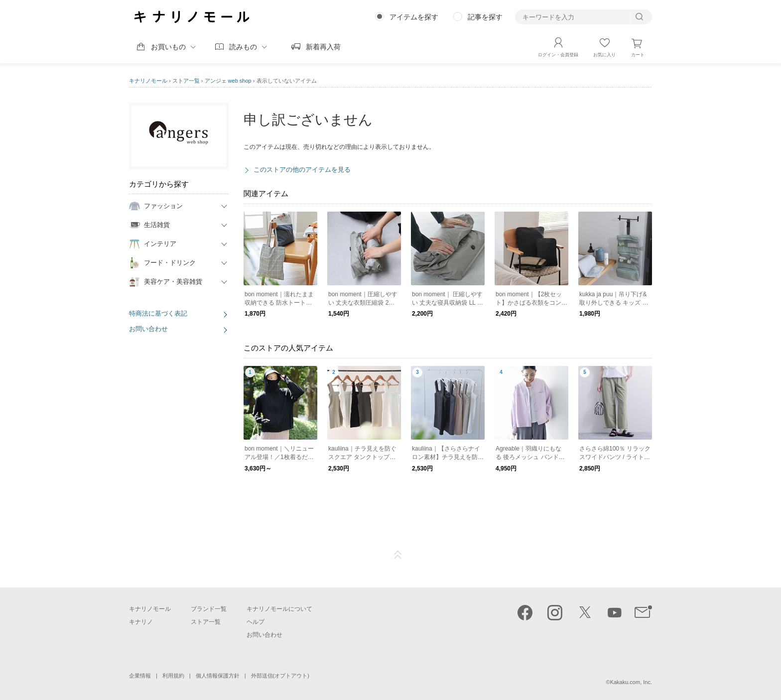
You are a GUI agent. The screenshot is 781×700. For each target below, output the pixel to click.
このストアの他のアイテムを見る (302, 170)
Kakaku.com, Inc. (631, 682)
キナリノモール (148, 81)
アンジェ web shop (228, 81)
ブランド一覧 (209, 609)
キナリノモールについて (279, 609)
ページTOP (398, 555)
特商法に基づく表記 (158, 313)
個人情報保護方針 (218, 676)
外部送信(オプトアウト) (280, 676)
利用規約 (173, 676)
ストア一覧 (186, 81)
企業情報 (140, 676)
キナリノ (141, 622)
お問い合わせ (148, 329)
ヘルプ (256, 622)
